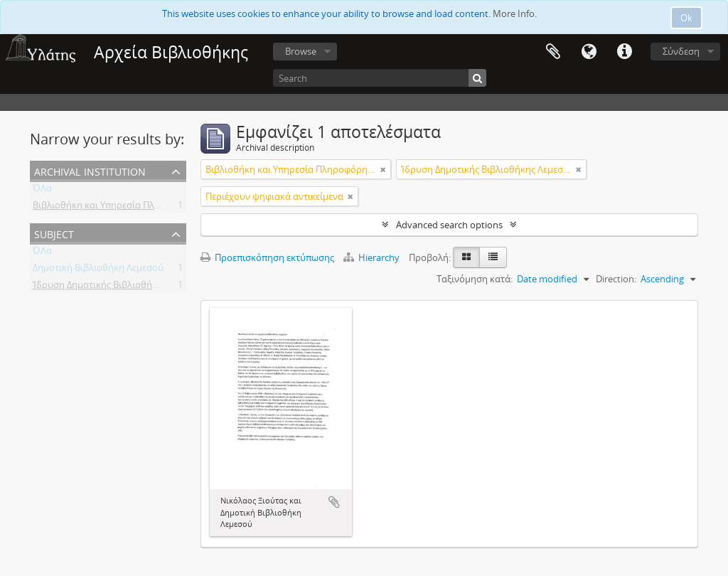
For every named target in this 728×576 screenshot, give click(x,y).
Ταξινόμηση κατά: (475, 279)
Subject (54, 233)
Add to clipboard (334, 502)
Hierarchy (373, 257)
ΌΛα (42, 191)
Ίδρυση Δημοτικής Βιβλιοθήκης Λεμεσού (119, 287)
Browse (301, 51)
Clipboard (553, 52)
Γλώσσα (589, 52)
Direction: (616, 279)
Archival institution (90, 170)
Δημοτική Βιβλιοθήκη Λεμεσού (98, 270)
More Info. (515, 14)
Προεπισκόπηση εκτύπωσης (267, 257)
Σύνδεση (681, 51)
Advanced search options (449, 225)
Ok (686, 18)
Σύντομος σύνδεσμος (624, 52)
